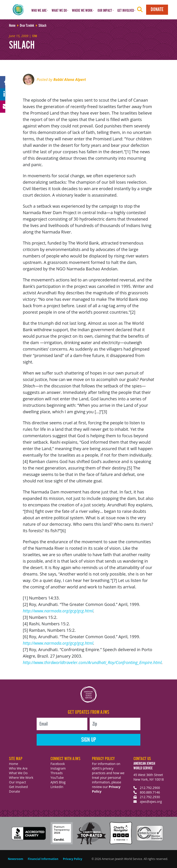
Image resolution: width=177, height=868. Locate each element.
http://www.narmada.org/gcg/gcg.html (58, 611)
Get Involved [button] (126, 11)
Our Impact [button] (105, 11)
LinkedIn (57, 787)
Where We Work (21, 778)
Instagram (58, 768)
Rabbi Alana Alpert (69, 80)
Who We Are (18, 768)
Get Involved (18, 787)
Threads (57, 773)
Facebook (58, 764)
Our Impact (18, 782)
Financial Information (43, 859)
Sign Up (89, 740)
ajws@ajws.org (151, 802)
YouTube (57, 778)
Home (14, 764)
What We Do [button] (59, 11)
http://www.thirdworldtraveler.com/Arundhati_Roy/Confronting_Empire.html (92, 662)
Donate (157, 10)
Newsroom (16, 859)
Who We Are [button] (39, 11)
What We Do (18, 773)
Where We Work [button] (82, 11)
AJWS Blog (58, 782)
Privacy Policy (73, 859)
